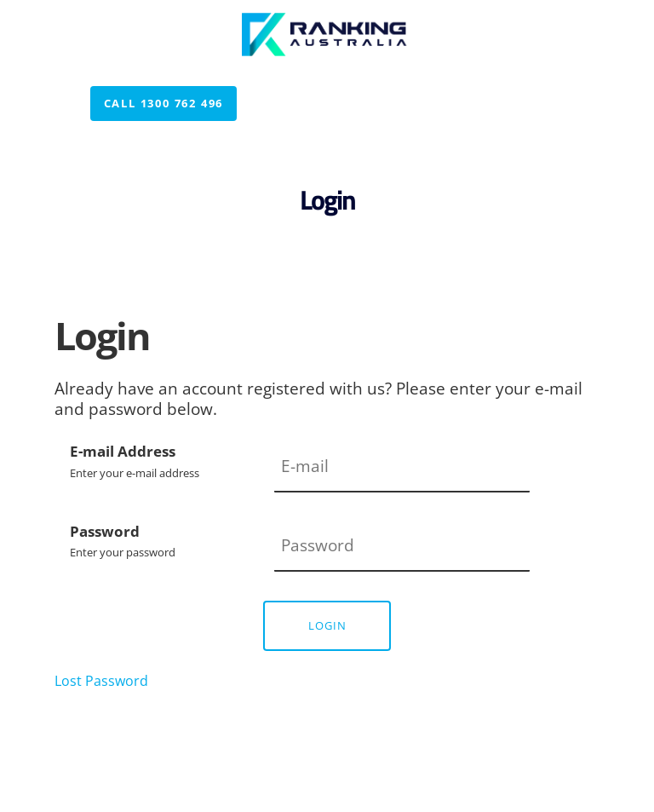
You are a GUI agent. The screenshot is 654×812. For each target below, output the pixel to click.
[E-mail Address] (402, 467)
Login (327, 625)
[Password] (402, 547)
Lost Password (101, 681)
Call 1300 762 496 (150, 96)
